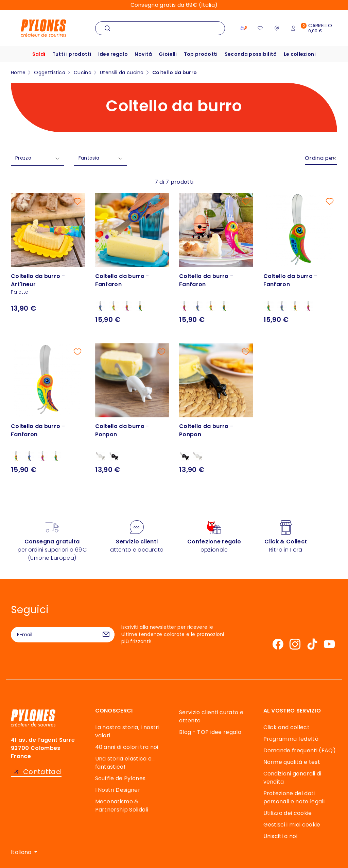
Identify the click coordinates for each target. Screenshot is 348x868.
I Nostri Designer (118, 790)
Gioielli (168, 54)
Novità (143, 54)
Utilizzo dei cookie (288, 813)
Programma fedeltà (291, 739)
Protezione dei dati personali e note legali (294, 797)
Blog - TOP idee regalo (210, 732)
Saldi (39, 54)
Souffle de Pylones (120, 778)
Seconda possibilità (251, 54)
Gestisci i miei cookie (292, 825)
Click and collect (286, 727)
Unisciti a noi (280, 836)
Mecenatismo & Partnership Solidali (122, 806)
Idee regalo (113, 54)
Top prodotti (201, 54)
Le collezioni (300, 54)
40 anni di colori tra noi (127, 747)
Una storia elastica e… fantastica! (125, 763)
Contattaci (42, 772)
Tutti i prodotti (72, 54)
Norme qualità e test (292, 762)
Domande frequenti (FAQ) (300, 750)
